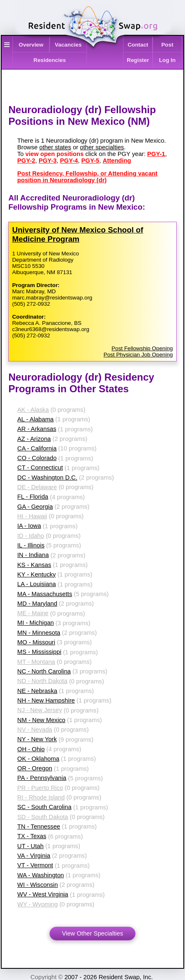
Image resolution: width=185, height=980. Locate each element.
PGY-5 (90, 161)
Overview (31, 45)
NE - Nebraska (37, 691)
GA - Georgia (35, 507)
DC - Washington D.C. (47, 478)
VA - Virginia (34, 856)
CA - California (37, 448)
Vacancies (68, 45)
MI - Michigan (36, 623)
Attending (117, 161)
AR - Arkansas (37, 429)
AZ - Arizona (34, 439)
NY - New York (37, 739)
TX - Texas (32, 836)
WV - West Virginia (43, 894)
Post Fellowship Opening (142, 348)
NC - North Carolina (44, 671)
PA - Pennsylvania (42, 778)
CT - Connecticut (40, 468)
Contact (138, 45)
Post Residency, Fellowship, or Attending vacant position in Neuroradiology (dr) (88, 177)
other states (55, 147)
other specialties (102, 147)
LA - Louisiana (37, 584)
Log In (167, 60)
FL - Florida (33, 497)
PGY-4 (69, 161)
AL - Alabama (36, 419)
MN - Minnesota (39, 633)
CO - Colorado (37, 458)
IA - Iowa (29, 526)
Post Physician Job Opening (138, 355)
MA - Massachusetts (45, 594)
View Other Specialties (92, 933)
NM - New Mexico (42, 720)
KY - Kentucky (37, 574)
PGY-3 (48, 161)
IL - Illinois (31, 545)
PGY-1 (156, 154)
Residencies (50, 60)
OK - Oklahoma (38, 759)
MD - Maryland (37, 604)
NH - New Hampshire (46, 700)
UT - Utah (31, 846)
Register (138, 60)
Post (167, 45)
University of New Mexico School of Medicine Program (78, 234)
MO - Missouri (36, 642)
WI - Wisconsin (38, 885)
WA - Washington (41, 875)
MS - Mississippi (39, 652)
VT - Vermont (35, 865)
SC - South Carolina (44, 807)
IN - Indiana (33, 555)
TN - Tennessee (39, 827)
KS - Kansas (34, 565)
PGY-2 (26, 161)
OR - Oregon (35, 768)
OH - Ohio (31, 749)
